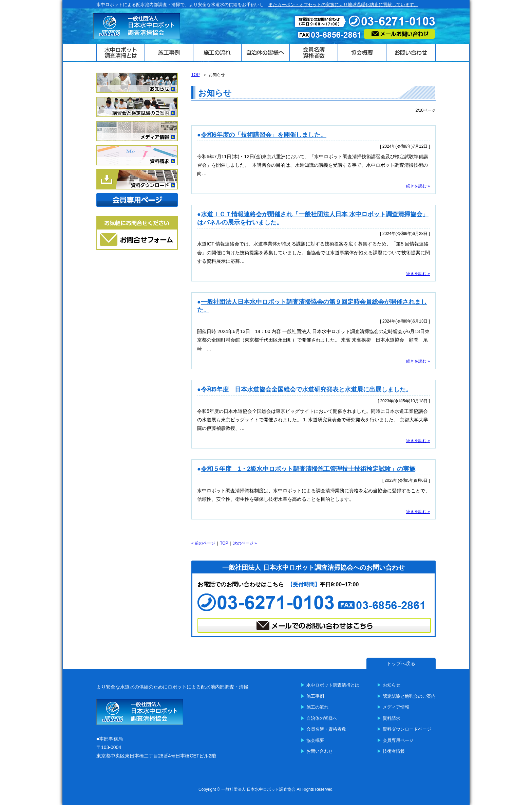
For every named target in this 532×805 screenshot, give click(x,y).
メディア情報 (396, 707)
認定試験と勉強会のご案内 (409, 696)
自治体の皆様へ (322, 718)
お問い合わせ (320, 751)
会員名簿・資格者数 (326, 729)
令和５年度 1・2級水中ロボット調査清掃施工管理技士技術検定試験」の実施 (308, 469)
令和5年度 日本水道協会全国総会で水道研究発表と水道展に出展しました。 (306, 389)
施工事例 (315, 696)
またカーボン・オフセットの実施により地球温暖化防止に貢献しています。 (343, 5)
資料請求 (392, 718)
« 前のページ (203, 543)
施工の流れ (317, 707)
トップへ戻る (401, 663)
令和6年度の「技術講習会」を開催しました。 (264, 135)
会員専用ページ (398, 740)
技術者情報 (394, 751)
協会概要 (315, 740)
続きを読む (416, 186)
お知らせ (392, 685)
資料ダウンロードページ (407, 729)
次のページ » (245, 543)
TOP (224, 543)
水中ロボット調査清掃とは (333, 685)
